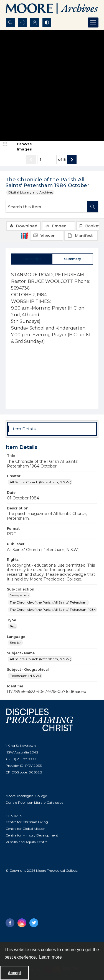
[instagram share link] (22, 923)
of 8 (62, 159)
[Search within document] (93, 207)
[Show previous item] (31, 160)
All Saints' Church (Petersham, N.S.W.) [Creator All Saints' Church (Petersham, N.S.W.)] (40, 482)
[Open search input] (10, 22)
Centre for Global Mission (26, 829)
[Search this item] (46, 207)
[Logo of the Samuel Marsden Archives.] (52, 9)
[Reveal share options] (22, 22)
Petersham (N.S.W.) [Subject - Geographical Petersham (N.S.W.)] (25, 676)
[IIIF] (24, 235)
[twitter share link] (34, 923)
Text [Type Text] (13, 626)
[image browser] (21, 147)
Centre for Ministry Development (32, 835)
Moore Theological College (26, 796)
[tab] (32, 259)
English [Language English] (16, 643)
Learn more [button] (50, 957)
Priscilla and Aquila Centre (26, 842)
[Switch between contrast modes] (47, 22)
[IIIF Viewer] (47, 236)
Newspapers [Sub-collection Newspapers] (19, 595)
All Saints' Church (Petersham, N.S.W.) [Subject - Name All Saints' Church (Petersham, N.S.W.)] (40, 659)
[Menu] (93, 22)
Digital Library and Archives (31, 192)
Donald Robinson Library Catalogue (34, 802)
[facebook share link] (10, 923)
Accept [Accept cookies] (14, 973)
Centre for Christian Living (27, 822)
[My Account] (35, 22)
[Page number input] (47, 160)
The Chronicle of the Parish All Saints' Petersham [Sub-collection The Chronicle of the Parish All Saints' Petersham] (49, 602)
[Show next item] (72, 160)
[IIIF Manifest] (81, 236)
